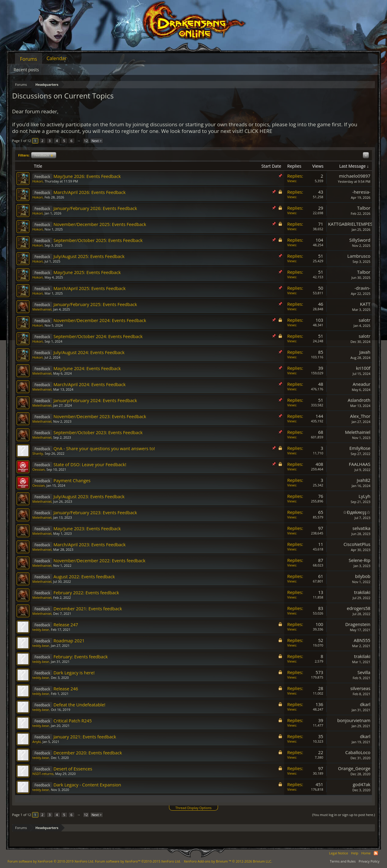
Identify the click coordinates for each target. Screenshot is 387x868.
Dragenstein (358, 624)
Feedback (44, 155)
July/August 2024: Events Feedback (89, 352)
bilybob (363, 576)
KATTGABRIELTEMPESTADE (356, 224)
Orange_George (354, 768)
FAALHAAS (360, 464)
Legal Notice (338, 853)
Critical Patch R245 (73, 721)
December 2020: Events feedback (88, 753)
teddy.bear (41, 629)
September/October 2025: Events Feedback (98, 240)
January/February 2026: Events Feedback (95, 208)
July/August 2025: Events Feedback (89, 256)
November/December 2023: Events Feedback (100, 416)
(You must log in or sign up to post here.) (343, 815)
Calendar (57, 58)
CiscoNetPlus (357, 544)
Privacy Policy (369, 861)
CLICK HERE (259, 131)
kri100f (363, 368)
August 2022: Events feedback (84, 576)
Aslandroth (359, 400)
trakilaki (362, 592)
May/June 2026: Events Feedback (87, 176)
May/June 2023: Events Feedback (87, 528)
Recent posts (26, 70)
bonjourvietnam (354, 720)
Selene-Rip (359, 560)
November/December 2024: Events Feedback (100, 320)
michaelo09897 (355, 176)
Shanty (38, 453)
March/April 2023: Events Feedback (90, 544)
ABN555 (362, 640)
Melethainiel (42, 309)
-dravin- (362, 288)
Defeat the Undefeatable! (80, 705)
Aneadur (361, 384)
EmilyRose (360, 448)
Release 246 (66, 689)
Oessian (39, 469)
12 (86, 141)
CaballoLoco (358, 752)
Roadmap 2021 (69, 641)
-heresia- (361, 192)
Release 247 (66, 624)
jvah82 (364, 480)
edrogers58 (359, 608)
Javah (365, 352)
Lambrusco (359, 256)
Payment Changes (72, 480)
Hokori (37, 181)
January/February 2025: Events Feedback (95, 304)
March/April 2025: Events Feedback (90, 288)
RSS (376, 853)
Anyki (37, 742)
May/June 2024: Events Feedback (87, 368)
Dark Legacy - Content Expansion (87, 785)
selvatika (361, 528)
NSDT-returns (43, 774)
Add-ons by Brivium (228, 861)
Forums (29, 59)
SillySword (360, 240)
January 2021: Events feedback (85, 737)
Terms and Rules (343, 861)
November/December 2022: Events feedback (99, 560)
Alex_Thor (360, 416)
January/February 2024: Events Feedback (95, 400)
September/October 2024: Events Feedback (98, 336)
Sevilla (364, 672)
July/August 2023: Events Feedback (89, 496)
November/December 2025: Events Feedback (100, 224)
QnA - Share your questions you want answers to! (104, 448)
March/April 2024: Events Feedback (90, 384)
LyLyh (364, 496)
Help (355, 853)
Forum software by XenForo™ (138, 861)
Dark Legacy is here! (74, 673)
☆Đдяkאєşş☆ (357, 512)
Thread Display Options (193, 808)
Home (366, 853)
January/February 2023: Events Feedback (95, 512)
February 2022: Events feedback (86, 592)
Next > (97, 141)
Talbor (364, 208)
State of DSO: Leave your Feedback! (90, 464)
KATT (365, 304)
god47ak (362, 784)
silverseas (360, 688)
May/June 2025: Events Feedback (87, 272)
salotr (364, 320)
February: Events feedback (81, 657)
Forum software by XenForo (51, 861)
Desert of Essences (73, 769)
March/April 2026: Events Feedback (90, 192)
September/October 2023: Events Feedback (98, 432)
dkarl (365, 704)
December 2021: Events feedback (88, 608)
